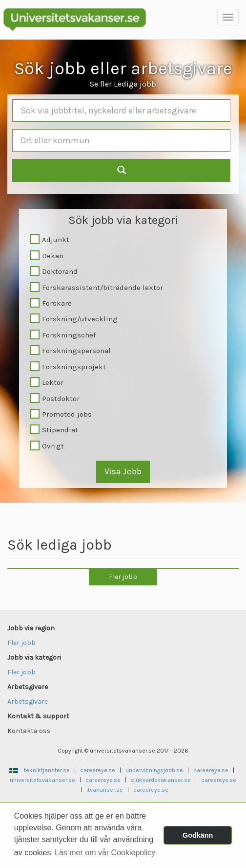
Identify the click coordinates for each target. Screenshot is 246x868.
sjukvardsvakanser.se (161, 780)
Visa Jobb (123, 471)
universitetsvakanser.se (42, 780)
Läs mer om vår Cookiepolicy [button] (105, 853)
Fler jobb (123, 577)
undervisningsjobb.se (154, 770)
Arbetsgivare (28, 701)
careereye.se (98, 770)
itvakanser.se (105, 790)
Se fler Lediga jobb (123, 84)
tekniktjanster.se (47, 770)
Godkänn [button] (198, 835)
